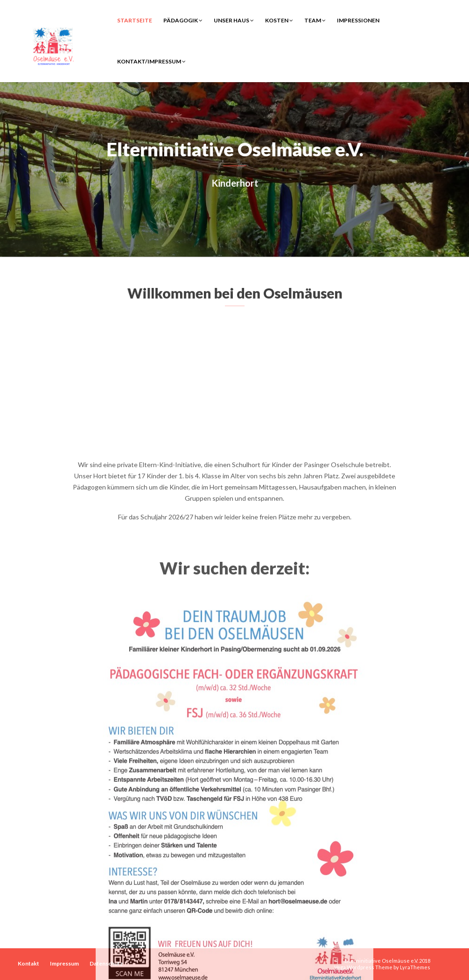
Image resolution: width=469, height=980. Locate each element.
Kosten (279, 20)
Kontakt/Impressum (151, 61)
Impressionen (358, 20)
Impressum (64, 963)
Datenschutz (106, 963)
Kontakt (28, 963)
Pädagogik (183, 20)
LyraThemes (415, 967)
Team (315, 20)
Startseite (135, 20)
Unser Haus (234, 20)
